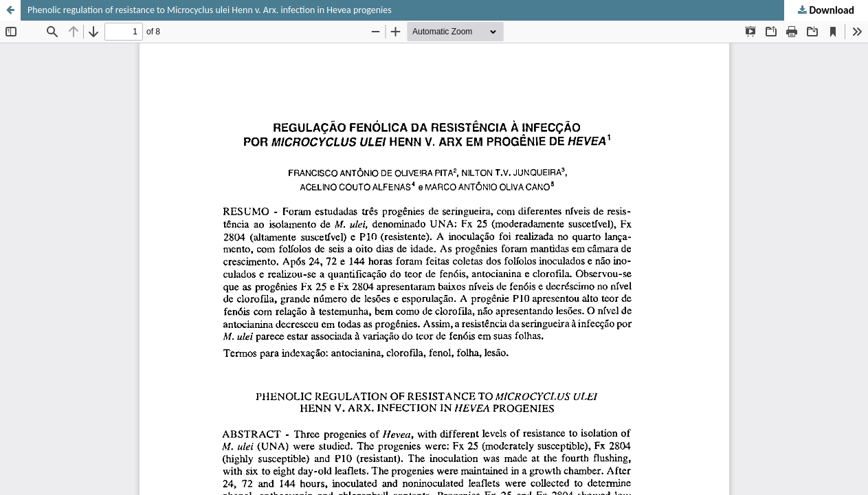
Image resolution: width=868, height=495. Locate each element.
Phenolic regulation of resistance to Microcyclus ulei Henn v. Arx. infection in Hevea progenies (210, 10)
